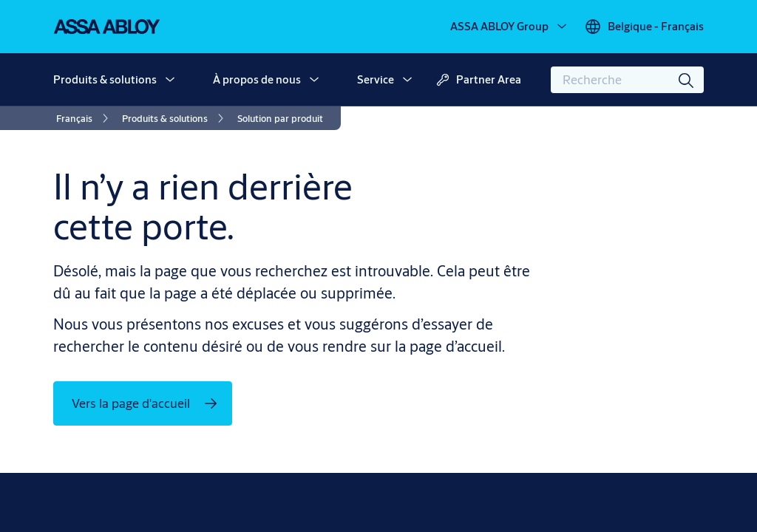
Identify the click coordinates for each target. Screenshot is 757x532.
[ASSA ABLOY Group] (510, 27)
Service (376, 79)
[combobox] (627, 80)
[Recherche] (687, 80)
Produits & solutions (105, 79)
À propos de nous (257, 79)
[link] (85, 118)
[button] (170, 80)
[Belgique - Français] (644, 27)
